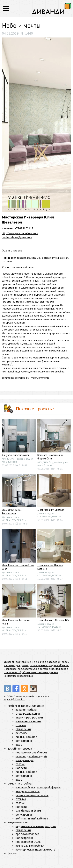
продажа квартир (27, 834)
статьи (20, 764)
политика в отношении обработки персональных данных (36, 671)
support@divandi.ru (15, 699)
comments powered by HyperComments (26, 378)
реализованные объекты (32, 795)
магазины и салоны (28, 721)
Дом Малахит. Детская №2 (53, 620)
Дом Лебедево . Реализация (12, 512)
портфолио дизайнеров (32, 752)
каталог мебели (26, 710)
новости (21, 768)
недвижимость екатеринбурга (36, 826)
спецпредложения (28, 713)
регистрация (24, 741)
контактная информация (18, 676)
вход (19, 744)
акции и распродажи (29, 717)
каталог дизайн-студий (31, 756)
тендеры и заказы (28, 791)
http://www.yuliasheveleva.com (20, 233)
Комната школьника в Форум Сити (50, 457)
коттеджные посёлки (30, 845)
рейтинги (22, 733)
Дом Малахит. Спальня (51, 510)
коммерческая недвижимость (35, 849)
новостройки (24, 838)
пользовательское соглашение (36, 669)
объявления (23, 729)
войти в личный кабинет (32, 818)
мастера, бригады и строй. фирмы (38, 787)
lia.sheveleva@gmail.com (17, 237)
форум (12, 853)
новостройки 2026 (28, 842)
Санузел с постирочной (16, 455)
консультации (25, 760)
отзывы (21, 725)
